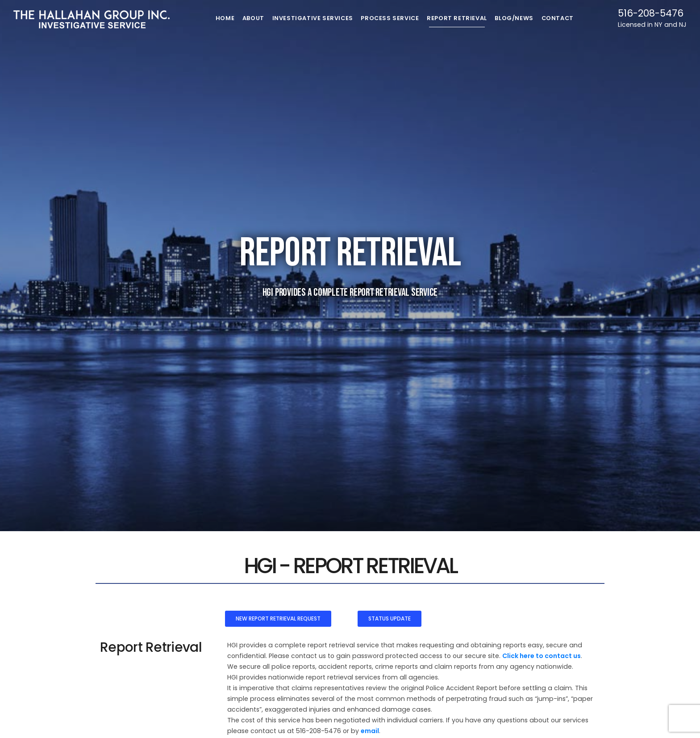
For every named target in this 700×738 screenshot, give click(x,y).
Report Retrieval (461, 18)
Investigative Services (311, 18)
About (248, 18)
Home (216, 18)
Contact (568, 18)
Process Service (391, 18)
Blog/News (521, 18)
